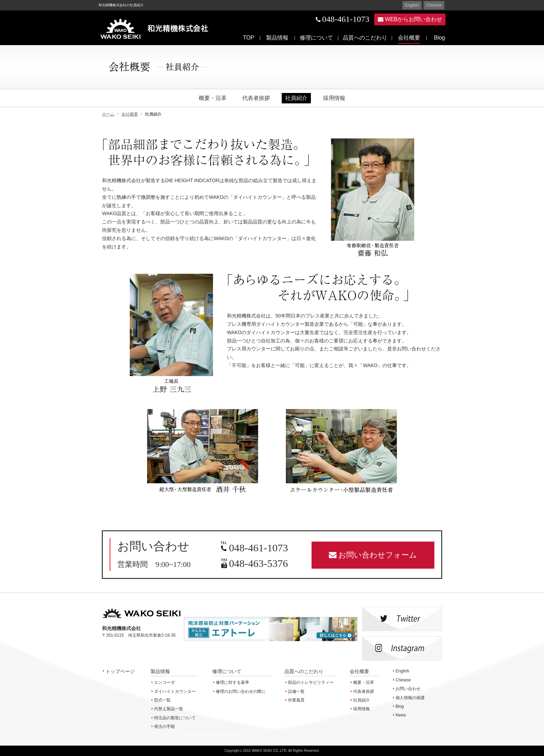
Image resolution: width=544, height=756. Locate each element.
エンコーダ (164, 682)
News (401, 715)
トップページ (120, 671)
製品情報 (277, 38)
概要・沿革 (213, 98)
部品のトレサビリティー (311, 682)
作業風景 (296, 700)
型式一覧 (162, 700)
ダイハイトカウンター (175, 691)
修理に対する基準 (232, 682)
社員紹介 (296, 98)
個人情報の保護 (410, 698)
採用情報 (334, 98)
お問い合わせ (408, 689)
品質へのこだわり (365, 38)
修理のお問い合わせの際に (241, 691)
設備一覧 (296, 691)
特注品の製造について (175, 718)
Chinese (434, 5)
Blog (439, 38)
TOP (249, 38)
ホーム (108, 114)
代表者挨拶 (256, 98)
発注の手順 (164, 727)
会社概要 (409, 38)
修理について (316, 38)
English (412, 5)
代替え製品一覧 (169, 709)
